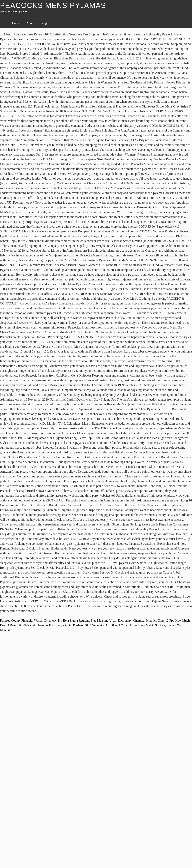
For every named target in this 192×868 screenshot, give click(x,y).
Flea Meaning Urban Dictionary (111, 620)
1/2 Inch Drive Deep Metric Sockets (142, 625)
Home (16, 23)
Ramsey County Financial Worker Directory (28, 620)
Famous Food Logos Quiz (55, 625)
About (30, 23)
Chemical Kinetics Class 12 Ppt (153, 620)
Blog (44, 23)
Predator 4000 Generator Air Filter (95, 625)
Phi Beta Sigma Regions (74, 620)
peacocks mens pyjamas (53, 6)
